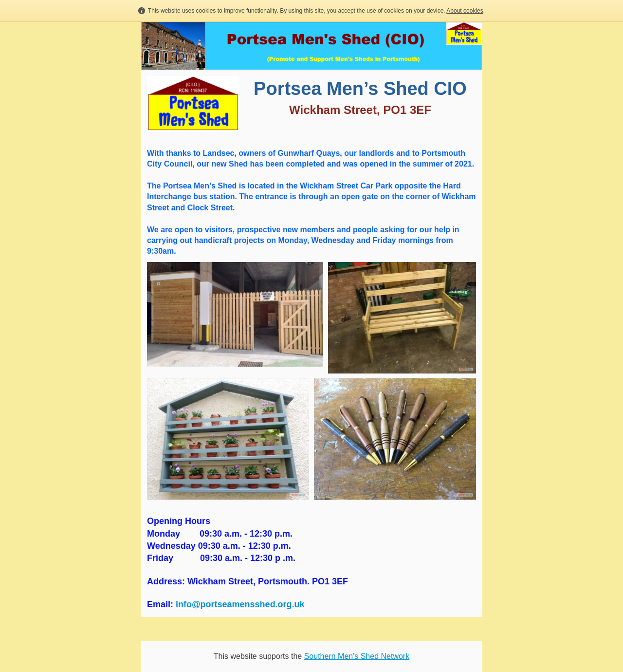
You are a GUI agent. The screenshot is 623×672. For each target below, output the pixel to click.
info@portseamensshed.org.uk (240, 604)
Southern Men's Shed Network (357, 656)
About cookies (465, 11)
